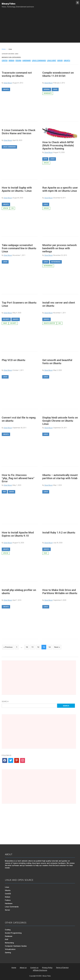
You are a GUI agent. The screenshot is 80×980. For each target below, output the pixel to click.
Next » (57, 647)
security (13, 323)
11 (32, 647)
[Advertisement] (40, 27)
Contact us (34, 968)
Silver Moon (48, 83)
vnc (60, 323)
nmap (5, 323)
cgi (13, 208)
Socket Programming (13, 933)
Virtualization (10, 949)
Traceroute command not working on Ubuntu (17, 74)
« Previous (8, 647)
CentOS (5, 60)
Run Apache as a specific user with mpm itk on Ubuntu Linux (60, 189)
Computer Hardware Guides (16, 946)
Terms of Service (62, 968)
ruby (45, 553)
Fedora (18, 60)
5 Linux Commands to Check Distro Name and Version (19, 132)
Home (14, 968)
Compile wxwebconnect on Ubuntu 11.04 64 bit (58, 74)
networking (48, 266)
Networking (56, 262)
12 (38, 647)
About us (23, 968)
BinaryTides (9, 4)
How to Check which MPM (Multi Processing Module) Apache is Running (58, 145)
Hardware (27, 60)
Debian (11, 60)
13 (44, 647)
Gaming (8, 953)
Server (60, 60)
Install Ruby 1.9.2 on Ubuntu (59, 533)
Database (9, 936)
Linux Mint (52, 60)
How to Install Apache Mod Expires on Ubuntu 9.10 (18, 534)
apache (46, 163)
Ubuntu (67, 60)
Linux (55, 89)
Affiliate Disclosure (40, 970)
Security (6, 319)
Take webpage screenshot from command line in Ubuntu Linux (19, 248)
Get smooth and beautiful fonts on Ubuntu (57, 362)
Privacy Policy (47, 968)
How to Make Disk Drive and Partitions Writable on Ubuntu (60, 592)
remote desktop (49, 323)
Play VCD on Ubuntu (13, 360)
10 (27, 647)
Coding (8, 930)
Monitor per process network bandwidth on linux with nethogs (60, 248)
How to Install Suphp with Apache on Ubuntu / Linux (17, 189)
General (47, 89)
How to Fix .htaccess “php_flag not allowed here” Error (18, 478)
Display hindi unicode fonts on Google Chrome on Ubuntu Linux (60, 421)
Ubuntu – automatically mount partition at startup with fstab (60, 477)
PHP (4, 492)
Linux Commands (39, 60)
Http (45, 159)
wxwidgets (48, 93)
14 (49, 647)
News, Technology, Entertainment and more (18, 7)
